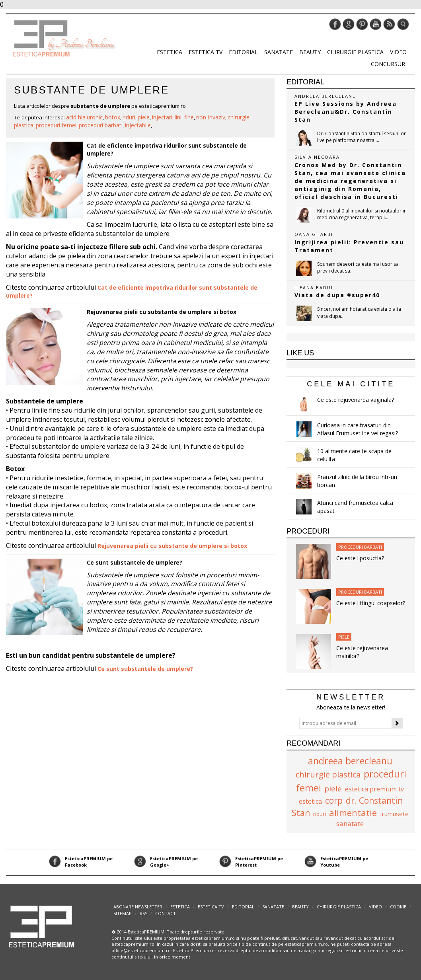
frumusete (394, 814)
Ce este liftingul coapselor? (371, 603)
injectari (162, 117)
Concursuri (389, 64)
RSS (143, 913)
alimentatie (353, 812)
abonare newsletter (138, 907)
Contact (166, 913)
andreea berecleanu (350, 761)
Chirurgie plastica (355, 52)
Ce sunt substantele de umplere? (134, 562)
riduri (129, 117)
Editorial (243, 52)
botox (113, 117)
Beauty (310, 52)
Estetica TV (206, 52)
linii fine (184, 117)
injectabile (138, 125)
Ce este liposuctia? (360, 558)
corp (334, 801)
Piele (344, 637)
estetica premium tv (374, 789)
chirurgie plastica (328, 774)
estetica (310, 801)
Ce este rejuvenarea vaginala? (356, 400)
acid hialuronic (84, 117)
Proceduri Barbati (360, 547)
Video (398, 52)
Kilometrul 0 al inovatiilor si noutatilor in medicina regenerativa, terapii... (362, 214)
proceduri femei (56, 125)
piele (144, 117)
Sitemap (123, 913)
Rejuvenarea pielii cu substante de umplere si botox (162, 312)
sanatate (350, 823)
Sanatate (279, 52)
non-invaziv (211, 117)
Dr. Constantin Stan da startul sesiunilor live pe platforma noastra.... (362, 137)
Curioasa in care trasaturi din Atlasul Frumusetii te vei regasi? (358, 429)
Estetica (170, 52)
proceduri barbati (101, 125)
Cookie (398, 907)
